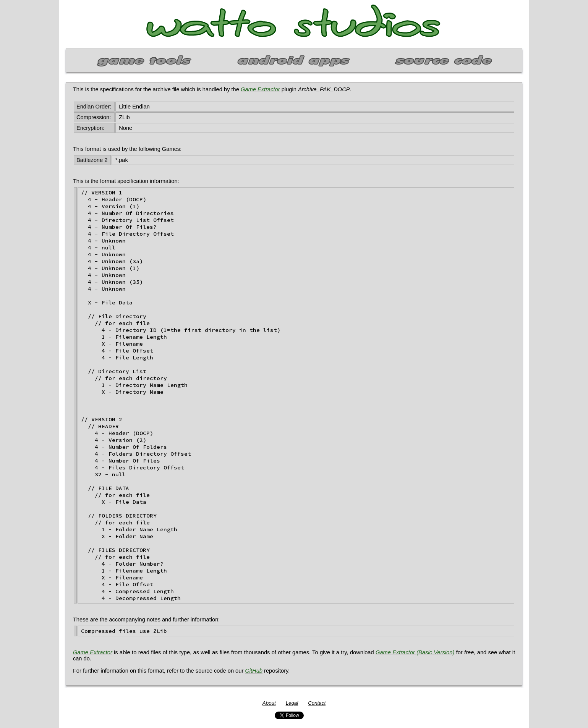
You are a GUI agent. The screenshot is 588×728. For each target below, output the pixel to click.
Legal (292, 703)
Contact (317, 703)
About (269, 703)
